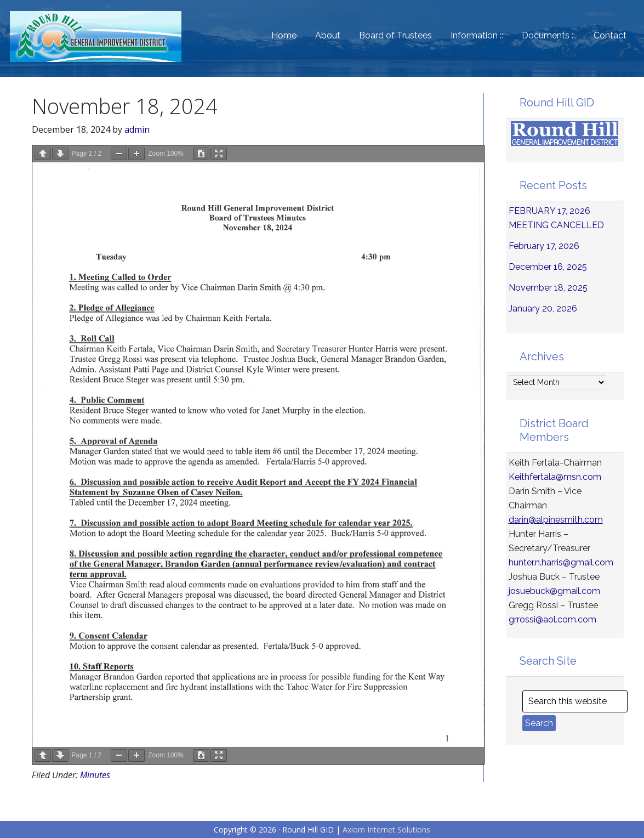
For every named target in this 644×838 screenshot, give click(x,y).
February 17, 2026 (544, 246)
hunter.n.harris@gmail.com (561, 562)
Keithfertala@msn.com (555, 477)
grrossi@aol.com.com (552, 619)
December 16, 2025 (548, 267)
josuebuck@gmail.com (554, 591)
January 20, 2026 (543, 308)
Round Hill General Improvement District (103, 44)
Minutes (95, 775)
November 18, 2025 (548, 288)
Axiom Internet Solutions (386, 829)
